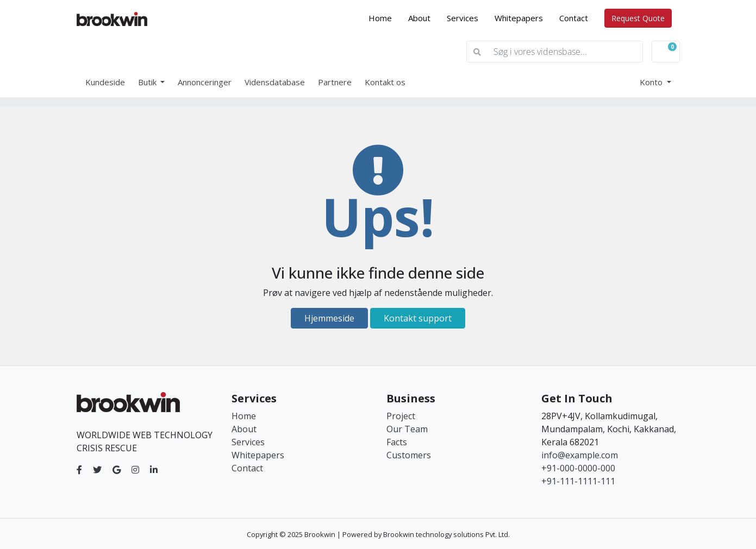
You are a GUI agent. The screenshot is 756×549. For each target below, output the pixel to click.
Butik (148, 82)
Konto (652, 82)
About (419, 18)
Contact (574, 18)
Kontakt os (385, 82)
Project (401, 416)
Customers (409, 455)
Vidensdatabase (275, 82)
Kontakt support (418, 318)
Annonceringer (205, 82)
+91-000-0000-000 (578, 468)
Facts (397, 442)
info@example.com (580, 455)
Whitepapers (519, 18)
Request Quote (638, 18)
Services (463, 18)
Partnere (335, 82)
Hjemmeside (329, 318)
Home (384, 17)
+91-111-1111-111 (578, 481)
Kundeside (105, 82)
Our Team (407, 429)
